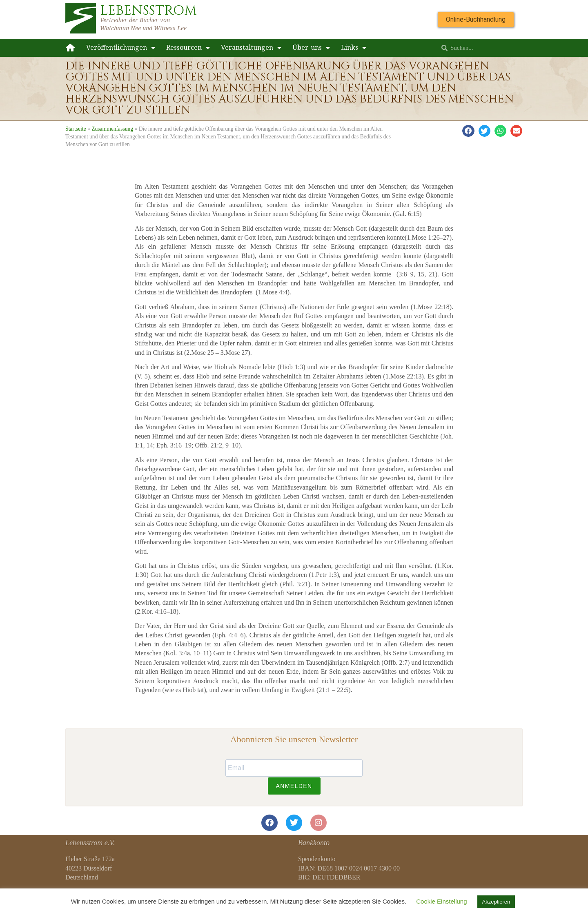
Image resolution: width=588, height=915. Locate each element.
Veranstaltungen (251, 48)
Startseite (76, 129)
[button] (468, 131)
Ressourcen (188, 48)
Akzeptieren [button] (496, 902)
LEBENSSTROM (148, 11)
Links (354, 48)
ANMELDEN (294, 786)
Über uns (311, 48)
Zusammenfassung (112, 129)
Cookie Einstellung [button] (441, 901)
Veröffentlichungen (121, 48)
